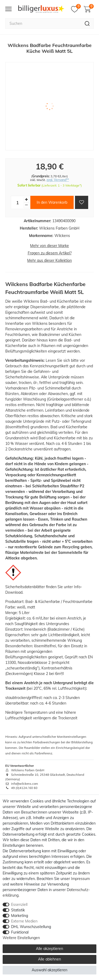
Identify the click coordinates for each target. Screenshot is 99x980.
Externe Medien (24, 921)
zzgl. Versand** (58, 180)
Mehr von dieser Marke (49, 246)
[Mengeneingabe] (17, 202)
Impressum (80, 879)
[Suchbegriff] (43, 23)
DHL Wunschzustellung (31, 927)
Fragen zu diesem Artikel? (50, 253)
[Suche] (87, 23)
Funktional (20, 932)
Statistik (18, 910)
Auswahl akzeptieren (49, 970)
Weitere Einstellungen (21, 938)
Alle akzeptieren (49, 949)
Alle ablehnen (49, 959)
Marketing (20, 916)
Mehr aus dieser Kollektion (49, 260)
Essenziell (19, 905)
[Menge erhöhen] (26, 200)
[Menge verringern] (26, 205)
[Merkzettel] (76, 9)
